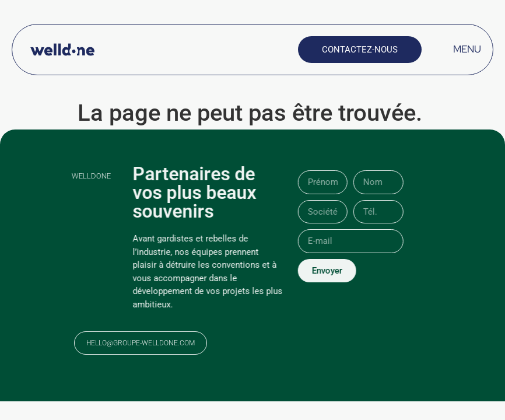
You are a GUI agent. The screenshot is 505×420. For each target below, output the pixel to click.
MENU (467, 49)
